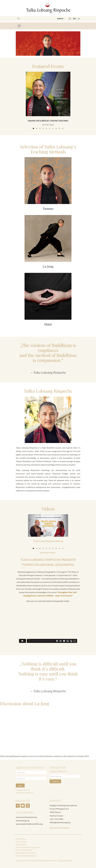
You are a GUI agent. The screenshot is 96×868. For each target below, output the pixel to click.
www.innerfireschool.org (26, 817)
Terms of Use (21, 842)
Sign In (60, 19)
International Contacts (59, 828)
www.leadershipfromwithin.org (29, 824)
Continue (55, 781)
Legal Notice (21, 839)
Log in (20, 785)
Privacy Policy (21, 844)
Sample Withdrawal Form (26, 853)
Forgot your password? (24, 793)
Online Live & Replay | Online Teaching (48, 121)
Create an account (23, 790)
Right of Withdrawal (24, 850)
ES (79, 19)
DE (70, 19)
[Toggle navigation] (19, 19)
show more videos (48, 552)
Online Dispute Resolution (26, 856)
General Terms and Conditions (28, 847)
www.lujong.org (23, 820)
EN (74, 19)
